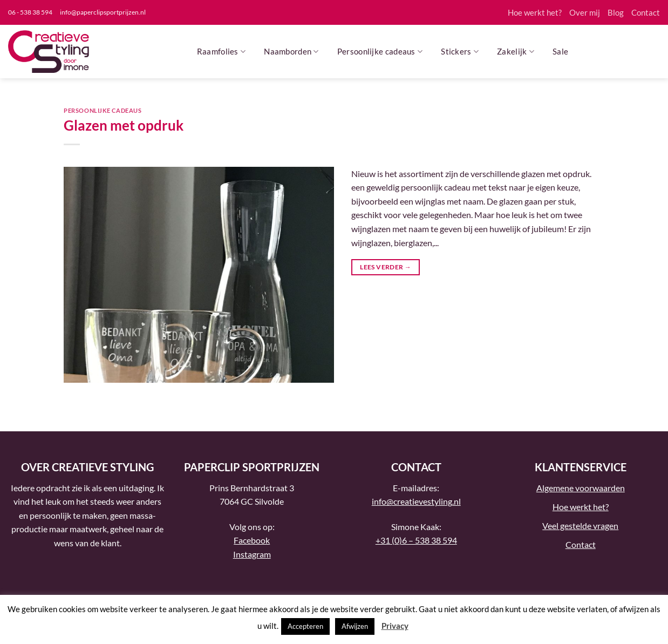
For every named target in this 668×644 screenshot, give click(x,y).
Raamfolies (221, 52)
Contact (646, 12)
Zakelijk (516, 52)
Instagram (252, 554)
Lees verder (386, 267)
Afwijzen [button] (355, 626)
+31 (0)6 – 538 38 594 (416, 540)
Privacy (395, 626)
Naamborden (291, 52)
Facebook (252, 540)
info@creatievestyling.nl (416, 501)
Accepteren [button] (305, 626)
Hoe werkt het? (535, 12)
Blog (616, 12)
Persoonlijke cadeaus (380, 52)
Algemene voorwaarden (581, 488)
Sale (560, 51)
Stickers (460, 52)
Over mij (585, 12)
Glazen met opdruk (124, 125)
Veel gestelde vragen (580, 526)
